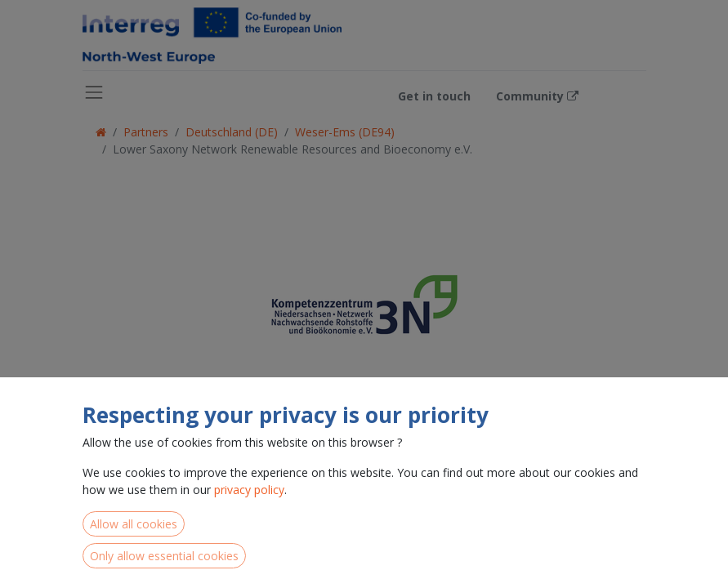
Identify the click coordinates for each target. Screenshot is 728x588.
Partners (146, 132)
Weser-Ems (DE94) (345, 132)
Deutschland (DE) (232, 132)
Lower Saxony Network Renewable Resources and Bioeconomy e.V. (293, 149)
